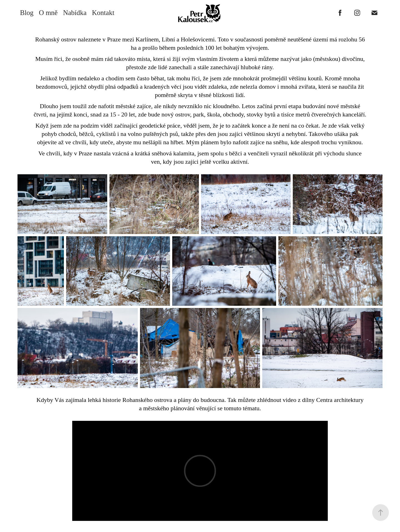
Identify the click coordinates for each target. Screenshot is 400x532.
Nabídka (75, 13)
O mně (48, 13)
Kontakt (103, 13)
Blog (27, 13)
